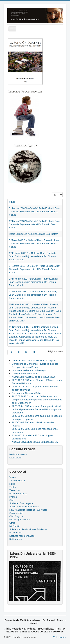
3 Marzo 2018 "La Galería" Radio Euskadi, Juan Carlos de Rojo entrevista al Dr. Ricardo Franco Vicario (34, 243)
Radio (12, 484)
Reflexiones (15, 539)
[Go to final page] (34, 352)
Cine (12, 500)
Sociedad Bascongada (21, 503)
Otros (12, 523)
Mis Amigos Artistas (20, 520)
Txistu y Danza (17, 481)
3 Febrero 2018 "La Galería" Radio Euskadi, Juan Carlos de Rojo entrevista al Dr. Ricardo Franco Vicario (35, 269)
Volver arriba (60, 637)
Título (12, 202)
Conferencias (16, 513)
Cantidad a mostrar (52, 192)
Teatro (13, 487)
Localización (16, 458)
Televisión (14, 490)
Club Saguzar (16, 516)
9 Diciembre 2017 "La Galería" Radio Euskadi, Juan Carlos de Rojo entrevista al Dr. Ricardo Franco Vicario (33, 295)
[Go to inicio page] (11, 352)
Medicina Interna (18, 454)
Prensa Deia (16, 533)
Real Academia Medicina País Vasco (28, 510)
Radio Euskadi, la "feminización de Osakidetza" (34, 234)
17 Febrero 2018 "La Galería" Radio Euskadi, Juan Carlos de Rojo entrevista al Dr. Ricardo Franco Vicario (32, 256)
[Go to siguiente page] (27, 352)
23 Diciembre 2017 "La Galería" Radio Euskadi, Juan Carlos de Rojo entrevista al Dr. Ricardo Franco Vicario (34, 282)
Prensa (13, 497)
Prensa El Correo (18, 494)
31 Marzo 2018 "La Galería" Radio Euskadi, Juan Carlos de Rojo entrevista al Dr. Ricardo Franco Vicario (34, 212)
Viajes (13, 477)
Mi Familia (15, 526)
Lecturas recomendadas (22, 536)
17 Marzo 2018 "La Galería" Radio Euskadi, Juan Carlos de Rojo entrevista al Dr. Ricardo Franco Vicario (34, 224)
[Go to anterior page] (19, 352)
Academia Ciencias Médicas (24, 507)
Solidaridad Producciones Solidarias (28, 529)
